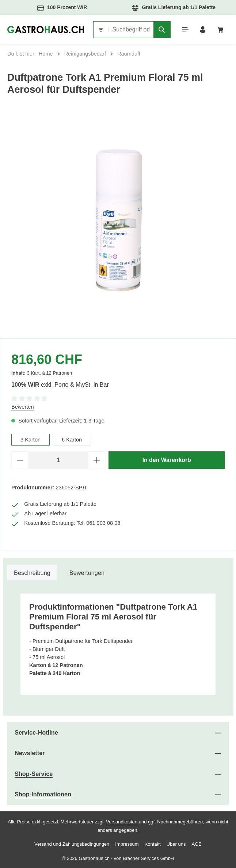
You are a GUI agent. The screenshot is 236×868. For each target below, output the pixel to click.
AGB (196, 844)
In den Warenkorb (167, 460)
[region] (118, 221)
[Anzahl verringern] (20, 460)
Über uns (176, 844)
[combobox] (131, 30)
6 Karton (72, 440)
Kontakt (153, 844)
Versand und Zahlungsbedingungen (72, 844)
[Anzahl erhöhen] (97, 460)
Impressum (127, 844)
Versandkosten (122, 822)
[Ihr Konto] (203, 30)
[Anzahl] (58, 460)
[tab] (32, 573)
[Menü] (185, 30)
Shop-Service (34, 774)
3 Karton (31, 440)
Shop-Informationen (43, 794)
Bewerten (23, 407)
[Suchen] (162, 30)
